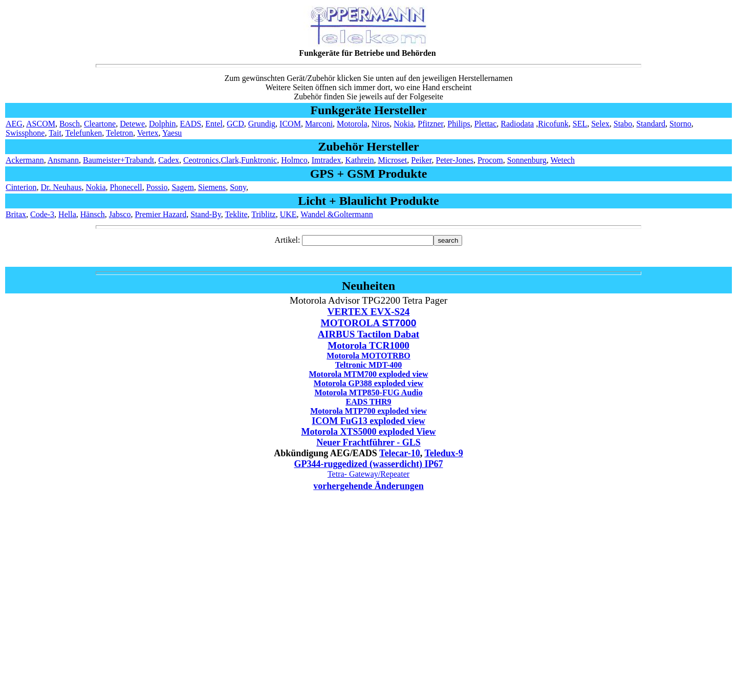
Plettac (486, 124)
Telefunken (84, 133)
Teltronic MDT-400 (369, 365)
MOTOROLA (352, 323)
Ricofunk (553, 124)
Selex (600, 124)
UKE (288, 214)
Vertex (148, 133)
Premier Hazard (160, 214)
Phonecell (126, 187)
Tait (55, 133)
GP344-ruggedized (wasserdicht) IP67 (369, 464)
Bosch (70, 124)
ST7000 (399, 323)
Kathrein (359, 160)
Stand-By (205, 214)
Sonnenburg (527, 160)
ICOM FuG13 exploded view (368, 421)
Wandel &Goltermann (337, 214)
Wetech (563, 160)
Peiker (421, 160)
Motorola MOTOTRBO (368, 356)
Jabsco (120, 214)
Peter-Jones (455, 160)
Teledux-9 (443, 453)
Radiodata (517, 124)
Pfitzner (430, 124)
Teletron (120, 133)
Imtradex (327, 160)
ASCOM (41, 124)
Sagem (183, 187)
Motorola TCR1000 (368, 345)
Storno (680, 124)
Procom (490, 160)
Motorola (352, 124)
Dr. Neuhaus (61, 187)
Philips (459, 124)
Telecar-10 (400, 453)
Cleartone (100, 124)
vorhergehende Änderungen (368, 486)
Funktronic (259, 160)
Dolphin (162, 124)
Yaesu (172, 133)
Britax (16, 214)
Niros (381, 124)
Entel (214, 124)
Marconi (319, 124)
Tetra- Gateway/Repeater (368, 474)
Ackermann (25, 160)
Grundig (262, 124)
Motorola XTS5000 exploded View (368, 432)
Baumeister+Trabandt (118, 160)
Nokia (404, 124)
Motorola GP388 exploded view (368, 383)
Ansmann (63, 160)
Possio (157, 187)
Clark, (231, 160)
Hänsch (93, 214)
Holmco (294, 160)
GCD (235, 124)
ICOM (290, 124)
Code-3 (42, 214)
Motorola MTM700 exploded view (368, 374)
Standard (651, 124)
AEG (14, 124)
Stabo (623, 124)
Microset (392, 160)
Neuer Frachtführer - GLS (368, 442)
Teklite (236, 214)
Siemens (212, 187)
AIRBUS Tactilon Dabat (368, 334)
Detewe (132, 124)
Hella (67, 214)
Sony (238, 187)
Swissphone (25, 133)
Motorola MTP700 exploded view (368, 411)
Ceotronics (201, 160)
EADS (190, 124)
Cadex (169, 160)
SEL (580, 124)
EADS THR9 (368, 402)
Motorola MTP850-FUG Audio (368, 393)
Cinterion (21, 187)
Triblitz (263, 214)
